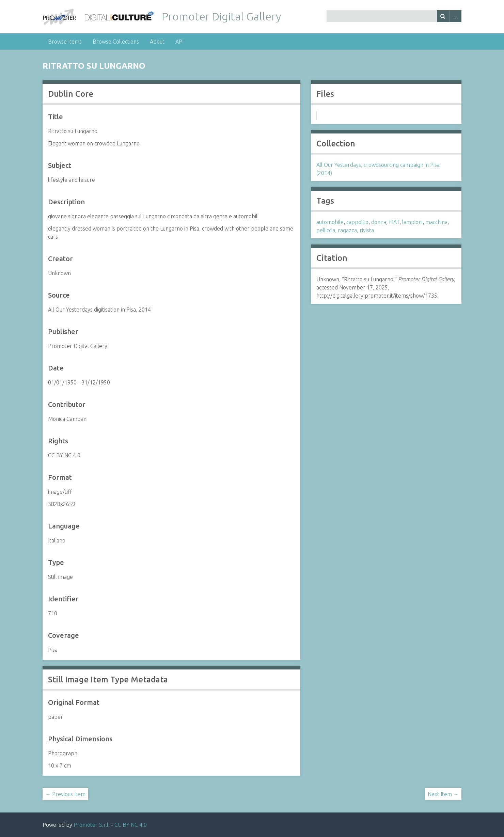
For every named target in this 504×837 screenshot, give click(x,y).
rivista (367, 230)
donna (379, 222)
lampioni (412, 222)
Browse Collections (116, 42)
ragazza (347, 230)
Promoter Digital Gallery (221, 16)
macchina (436, 222)
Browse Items (65, 42)
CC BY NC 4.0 (131, 825)
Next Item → (443, 794)
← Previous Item (65, 794)
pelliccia (326, 230)
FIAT (394, 222)
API (179, 42)
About (157, 42)
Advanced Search (455, 16)
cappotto (357, 222)
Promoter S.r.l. (92, 825)
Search (443, 16)
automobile (330, 222)
